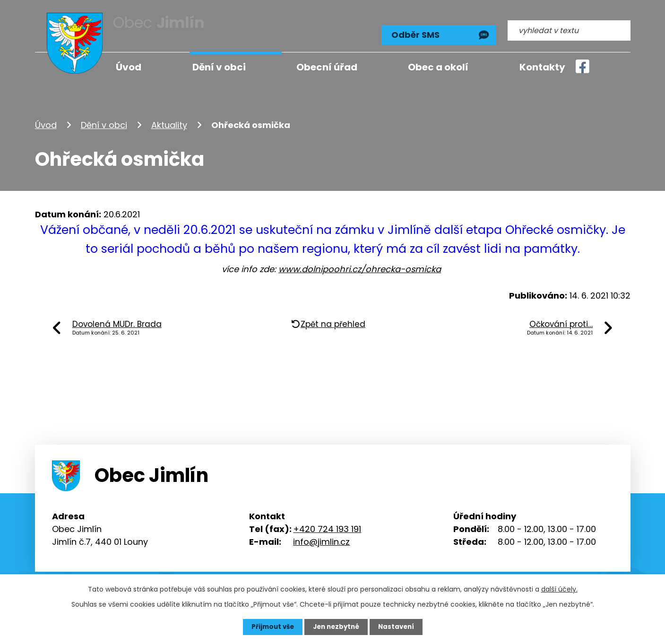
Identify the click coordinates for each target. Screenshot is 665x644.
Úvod (46, 120)
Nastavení (399, 627)
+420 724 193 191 (327, 524)
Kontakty (542, 67)
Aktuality (169, 120)
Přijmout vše (270, 627)
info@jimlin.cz (321, 537)
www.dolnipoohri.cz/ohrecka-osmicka (360, 264)
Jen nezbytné (336, 627)
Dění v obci (104, 120)
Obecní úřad (327, 67)
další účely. (559, 589)
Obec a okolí (438, 67)
